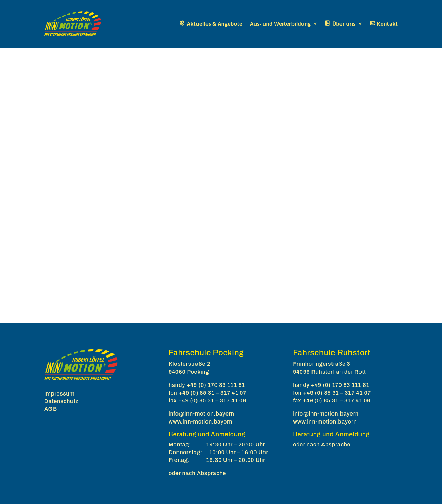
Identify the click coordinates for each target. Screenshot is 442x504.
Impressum (59, 394)
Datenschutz (61, 401)
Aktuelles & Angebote (215, 23)
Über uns (344, 23)
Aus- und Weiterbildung (280, 23)
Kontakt (388, 23)
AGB (51, 409)
